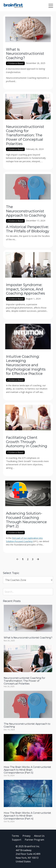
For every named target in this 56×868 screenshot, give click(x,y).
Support (17, 840)
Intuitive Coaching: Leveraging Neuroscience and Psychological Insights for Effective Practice (26, 365)
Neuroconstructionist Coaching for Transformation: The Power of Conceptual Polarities (25, 135)
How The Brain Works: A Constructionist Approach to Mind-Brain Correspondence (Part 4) (27, 816)
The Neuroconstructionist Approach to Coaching (26, 211)
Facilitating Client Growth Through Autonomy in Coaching (27, 442)
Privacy (27, 836)
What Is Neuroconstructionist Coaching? (25, 54)
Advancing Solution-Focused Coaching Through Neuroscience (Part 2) (26, 520)
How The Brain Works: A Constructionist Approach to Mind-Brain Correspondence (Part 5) (27, 770)
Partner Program (34, 840)
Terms (15, 836)
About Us (39, 836)
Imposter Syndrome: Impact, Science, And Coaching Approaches (25, 289)
